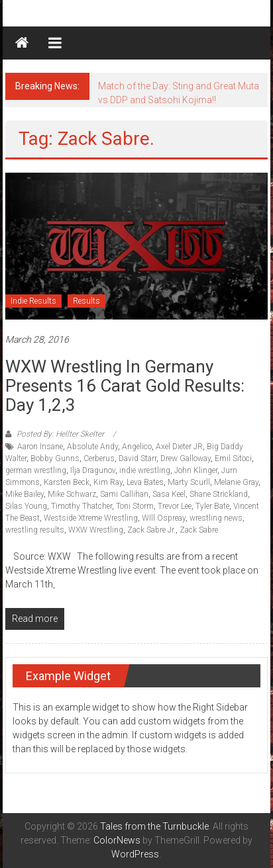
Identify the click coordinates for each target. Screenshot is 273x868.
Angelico (137, 447)
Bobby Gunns (55, 458)
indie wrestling (145, 470)
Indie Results (33, 301)
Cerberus (99, 458)
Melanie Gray (236, 482)
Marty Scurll (189, 482)
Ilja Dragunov (93, 470)
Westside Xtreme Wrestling (91, 518)
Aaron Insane (40, 447)
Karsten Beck (67, 482)
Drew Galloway (186, 458)
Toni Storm (135, 506)
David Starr (137, 458)
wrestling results (35, 530)
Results (86, 301)
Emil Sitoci (233, 458)
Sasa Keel (169, 494)
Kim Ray (108, 482)
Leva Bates (145, 482)
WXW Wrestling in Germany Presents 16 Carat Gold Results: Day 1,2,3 (125, 386)
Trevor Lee (175, 506)
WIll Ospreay (164, 518)
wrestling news (216, 518)
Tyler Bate (212, 506)
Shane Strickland (219, 494)
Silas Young (26, 506)
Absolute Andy (92, 447)
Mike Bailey (25, 494)
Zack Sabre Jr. (151, 530)
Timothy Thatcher (82, 506)
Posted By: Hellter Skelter (60, 434)
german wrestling (36, 470)
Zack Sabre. (200, 530)
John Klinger (196, 470)
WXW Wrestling (96, 530)
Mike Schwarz (72, 494)
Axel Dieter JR (179, 447)
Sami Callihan (124, 494)
